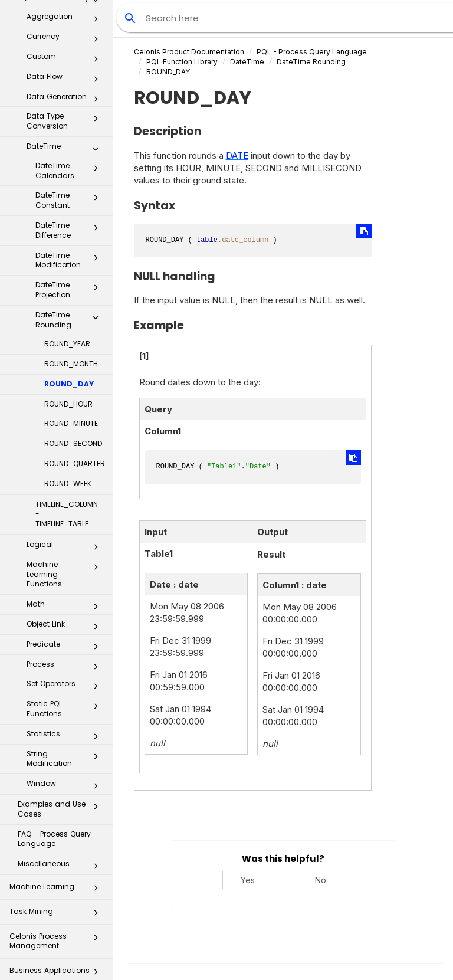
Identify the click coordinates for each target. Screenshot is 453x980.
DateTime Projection (70, 151)
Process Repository (57, 860)
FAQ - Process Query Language (54, 700)
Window (66, 647)
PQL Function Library (182, 62)
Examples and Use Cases (61, 670)
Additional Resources (57, 958)
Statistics (66, 598)
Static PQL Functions (66, 570)
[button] (96, 12)
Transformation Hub (57, 885)
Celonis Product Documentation (189, 52)
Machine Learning (57, 751)
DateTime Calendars (70, 32)
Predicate (66, 508)
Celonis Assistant (41, 906)
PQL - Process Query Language (312, 52)
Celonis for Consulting (57, 934)
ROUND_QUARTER (75, 325)
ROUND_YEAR (67, 205)
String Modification (66, 620)
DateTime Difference (70, 91)
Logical (66, 408)
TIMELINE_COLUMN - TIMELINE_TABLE (67, 376)
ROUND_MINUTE (71, 285)
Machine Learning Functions (66, 436)
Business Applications (57, 835)
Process (66, 528)
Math (66, 468)
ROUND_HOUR (68, 265)
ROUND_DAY (69, 245)
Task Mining (57, 776)
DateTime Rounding (70, 181)
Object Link (66, 488)
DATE (237, 155)
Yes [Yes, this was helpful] (248, 880)
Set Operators (66, 548)
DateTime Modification (70, 122)
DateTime (247, 62)
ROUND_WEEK (68, 345)
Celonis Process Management (57, 802)
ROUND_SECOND (73, 305)
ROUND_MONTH (71, 225)
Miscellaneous (61, 727)
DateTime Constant (70, 61)
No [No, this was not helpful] (321, 880)
